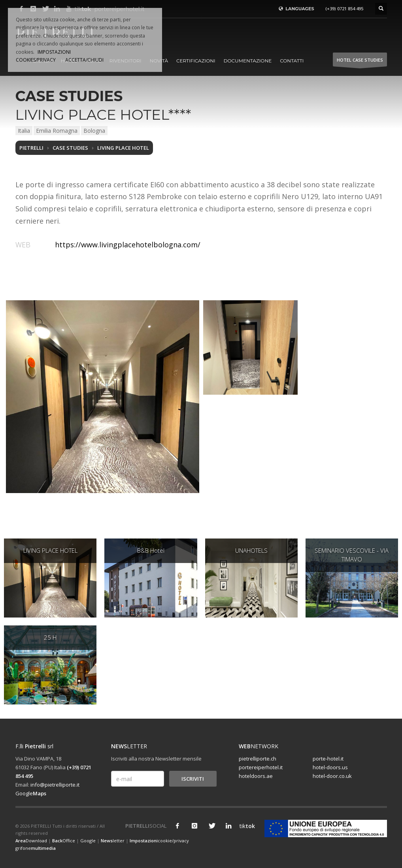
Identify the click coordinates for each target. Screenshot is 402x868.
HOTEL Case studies (360, 62)
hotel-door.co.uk (332, 776)
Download (31, 841)
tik (245, 826)
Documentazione (248, 61)
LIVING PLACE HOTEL (123, 148)
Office (64, 841)
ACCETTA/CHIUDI (84, 60)
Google (31, 793)
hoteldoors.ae (256, 776)
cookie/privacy (159, 841)
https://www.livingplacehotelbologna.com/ (128, 245)
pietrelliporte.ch (258, 759)
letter (113, 841)
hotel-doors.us (330, 767)
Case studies (70, 148)
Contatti (292, 61)
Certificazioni (196, 61)
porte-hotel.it (328, 759)
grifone (36, 848)
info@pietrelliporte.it (55, 785)
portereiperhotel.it (261, 767)
